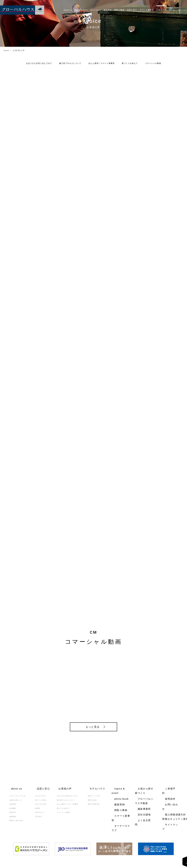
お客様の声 (60, 785)
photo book (116, 789)
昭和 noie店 (92, 795)
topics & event (117, 785)
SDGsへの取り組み (16, 816)
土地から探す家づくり (143, 785)
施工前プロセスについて (70, 63)
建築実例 (115, 793)
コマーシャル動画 (153, 63)
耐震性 (38, 804)
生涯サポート (40, 808)
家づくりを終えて (130, 63)
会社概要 (13, 804)
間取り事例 (116, 797)
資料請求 (165, 789)
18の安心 (39, 812)
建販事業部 (139, 793)
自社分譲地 (139, 797)
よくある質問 (140, 801)
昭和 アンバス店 (94, 791)
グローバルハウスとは (18, 791)
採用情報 (13, 812)
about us (12, 785)
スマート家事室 (117, 801)
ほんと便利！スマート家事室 (101, 63)
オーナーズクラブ (118, 805)
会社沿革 (13, 808)
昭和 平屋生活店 (94, 800)
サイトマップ (167, 804)
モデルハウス (92, 785)
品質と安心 (38, 785)
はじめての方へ (41, 791)
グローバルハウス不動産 (144, 789)
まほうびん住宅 (41, 800)
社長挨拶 (13, 800)
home (7, 51)
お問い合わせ (167, 793)
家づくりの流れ (41, 795)
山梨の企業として (16, 795)
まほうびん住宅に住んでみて (39, 63)
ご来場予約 (166, 785)
